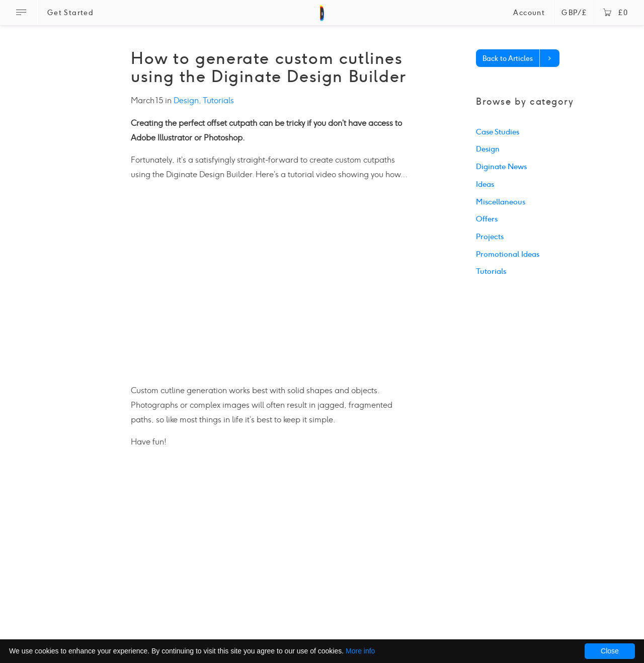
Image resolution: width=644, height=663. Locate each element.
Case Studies (498, 132)
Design (488, 149)
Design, (188, 100)
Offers (487, 219)
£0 (616, 13)
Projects (490, 237)
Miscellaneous (501, 202)
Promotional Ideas (508, 254)
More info (360, 651)
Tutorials (218, 100)
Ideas (485, 184)
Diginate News (501, 167)
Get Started (70, 13)
